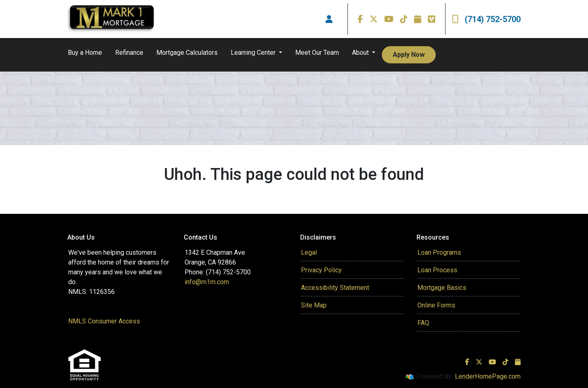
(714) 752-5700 (486, 19)
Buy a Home (85, 53)
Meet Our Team (317, 53)
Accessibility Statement (335, 288)
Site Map (314, 305)
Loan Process (437, 270)
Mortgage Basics (442, 288)
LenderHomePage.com (488, 376)
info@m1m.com (207, 282)
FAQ (423, 323)
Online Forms (436, 305)
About (361, 53)
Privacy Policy (321, 270)
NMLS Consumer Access (104, 321)
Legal (309, 252)
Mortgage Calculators (187, 53)
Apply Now (409, 55)
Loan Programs (439, 252)
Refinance (129, 53)
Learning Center (254, 53)
